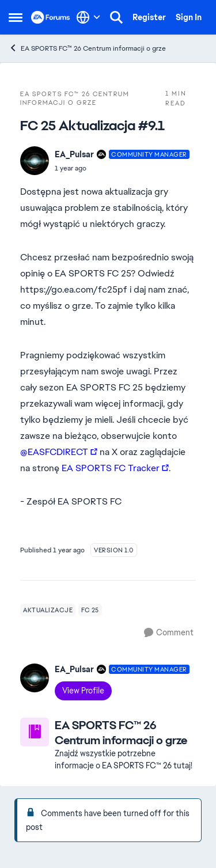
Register (149, 17)
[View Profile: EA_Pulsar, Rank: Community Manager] (35, 161)
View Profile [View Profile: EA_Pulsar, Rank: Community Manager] (83, 691)
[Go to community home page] (51, 17)
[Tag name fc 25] (90, 610)
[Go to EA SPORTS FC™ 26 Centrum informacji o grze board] (35, 732)
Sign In (189, 17)
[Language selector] (88, 17)
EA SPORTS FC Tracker (111, 468)
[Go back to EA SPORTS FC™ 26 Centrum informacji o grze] (125, 733)
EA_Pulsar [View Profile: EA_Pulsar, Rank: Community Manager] (74, 154)
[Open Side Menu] (16, 17)
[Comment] (169, 633)
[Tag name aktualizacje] (48, 610)
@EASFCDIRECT (54, 452)
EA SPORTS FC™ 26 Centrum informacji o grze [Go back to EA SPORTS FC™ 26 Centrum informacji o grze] (87, 48)
